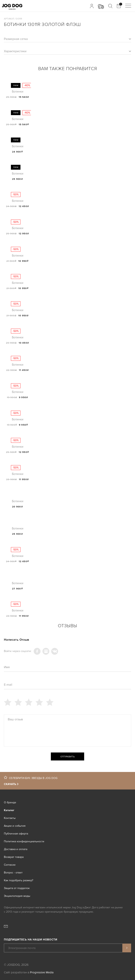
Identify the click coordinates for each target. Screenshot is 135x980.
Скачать (10, 784)
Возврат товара (14, 857)
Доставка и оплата (16, 849)
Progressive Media (42, 972)
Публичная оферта (16, 834)
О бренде (10, 802)
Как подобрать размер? (19, 880)
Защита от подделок (17, 888)
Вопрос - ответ (13, 873)
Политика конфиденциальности (24, 841)
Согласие (10, 865)
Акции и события (15, 826)
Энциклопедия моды (17, 896)
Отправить (68, 757)
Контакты (10, 818)
